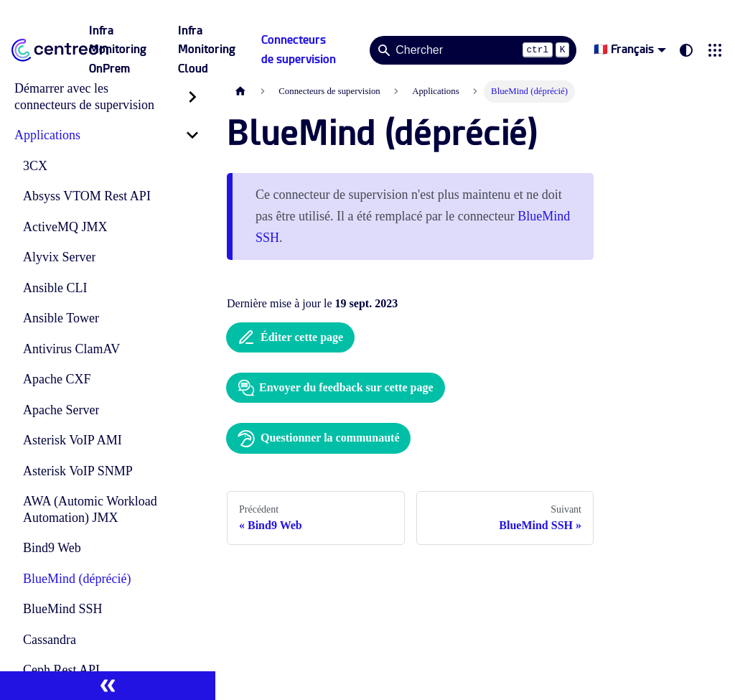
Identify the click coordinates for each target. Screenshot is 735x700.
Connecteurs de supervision (299, 49)
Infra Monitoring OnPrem (118, 50)
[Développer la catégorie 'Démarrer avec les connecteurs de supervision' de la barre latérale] (192, 97)
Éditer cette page (290, 337)
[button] (715, 50)
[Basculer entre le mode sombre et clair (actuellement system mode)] (686, 50)
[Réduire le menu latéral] (108, 686)
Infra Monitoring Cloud (207, 50)
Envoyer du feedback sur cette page (336, 388)
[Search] (473, 50)
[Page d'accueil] (240, 92)
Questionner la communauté (318, 439)
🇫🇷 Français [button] (624, 49)
